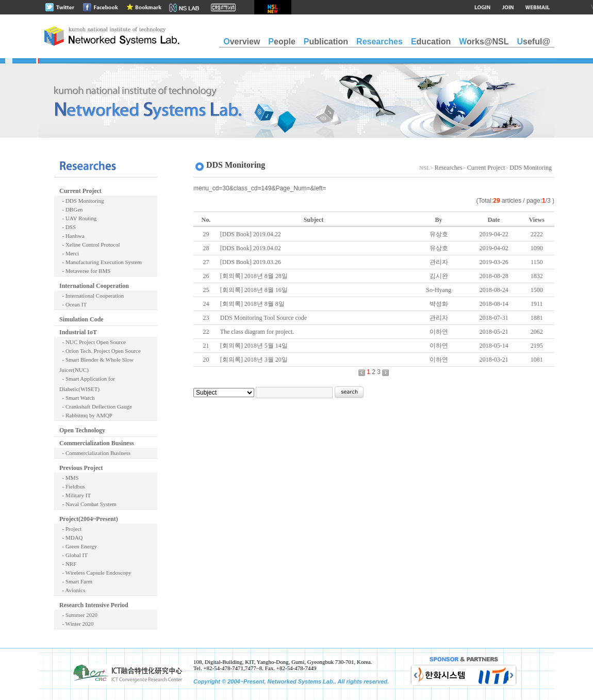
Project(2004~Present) (89, 519)
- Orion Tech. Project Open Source (100, 351)
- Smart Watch (77, 398)
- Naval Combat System (88, 504)
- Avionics (72, 590)
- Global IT (73, 555)
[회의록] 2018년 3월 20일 (254, 360)
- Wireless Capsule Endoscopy (95, 573)
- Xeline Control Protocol (90, 245)
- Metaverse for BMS (85, 271)
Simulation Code (81, 319)
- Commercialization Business (95, 453)
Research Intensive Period (94, 605)
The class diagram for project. (257, 332)
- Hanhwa (72, 236)
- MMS (69, 478)
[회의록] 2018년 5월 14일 (254, 346)
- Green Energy (78, 546)
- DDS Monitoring (82, 201)
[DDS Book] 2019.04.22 (251, 234)
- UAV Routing (78, 218)
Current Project (80, 191)
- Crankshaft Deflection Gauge (96, 406)
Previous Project (81, 468)
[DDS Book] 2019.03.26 (251, 262)
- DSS (68, 227)
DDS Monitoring (531, 168)
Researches (449, 168)
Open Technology (82, 430)
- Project (70, 529)
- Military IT (75, 495)
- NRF (68, 564)
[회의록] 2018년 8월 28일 (254, 276)
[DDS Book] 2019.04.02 (251, 248)
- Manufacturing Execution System (101, 262)
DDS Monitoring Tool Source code (263, 318)
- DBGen (71, 209)
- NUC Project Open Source (93, 342)
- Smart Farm (76, 581)
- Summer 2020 (78, 615)
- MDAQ (71, 538)
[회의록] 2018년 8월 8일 (252, 304)
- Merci (69, 253)
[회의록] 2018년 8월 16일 (254, 290)
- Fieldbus (72, 486)
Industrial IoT (78, 332)
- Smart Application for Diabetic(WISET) (87, 384)
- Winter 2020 (77, 624)
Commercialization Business (97, 443)
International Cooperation (94, 286)
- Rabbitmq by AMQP (86, 415)
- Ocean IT (73, 304)
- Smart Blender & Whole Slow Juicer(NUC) (96, 365)
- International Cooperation (92, 296)
